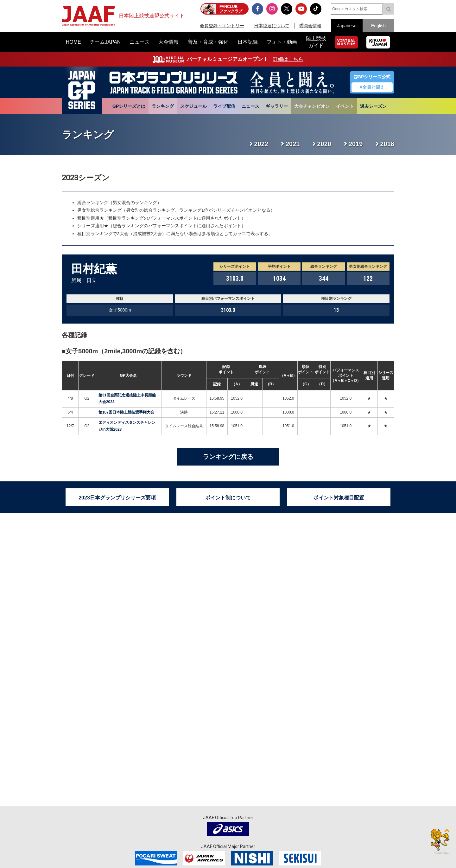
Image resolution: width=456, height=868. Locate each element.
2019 (356, 144)
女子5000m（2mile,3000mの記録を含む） (126, 351)
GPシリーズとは (129, 106)
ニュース (250, 106)
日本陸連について (272, 26)
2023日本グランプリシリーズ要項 (117, 498)
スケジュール (193, 106)
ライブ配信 (224, 106)
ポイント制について (228, 498)
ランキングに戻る (228, 457)
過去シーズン (373, 106)
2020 (324, 144)
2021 (293, 144)
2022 (261, 144)
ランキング (163, 106)
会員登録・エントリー (222, 26)
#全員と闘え (372, 87)
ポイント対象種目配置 (339, 498)
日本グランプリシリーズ (82, 90)
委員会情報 (310, 26)
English (378, 26)
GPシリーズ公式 (372, 77)
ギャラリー (277, 106)
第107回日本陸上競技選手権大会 (126, 412)
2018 (387, 144)
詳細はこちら (288, 59)
